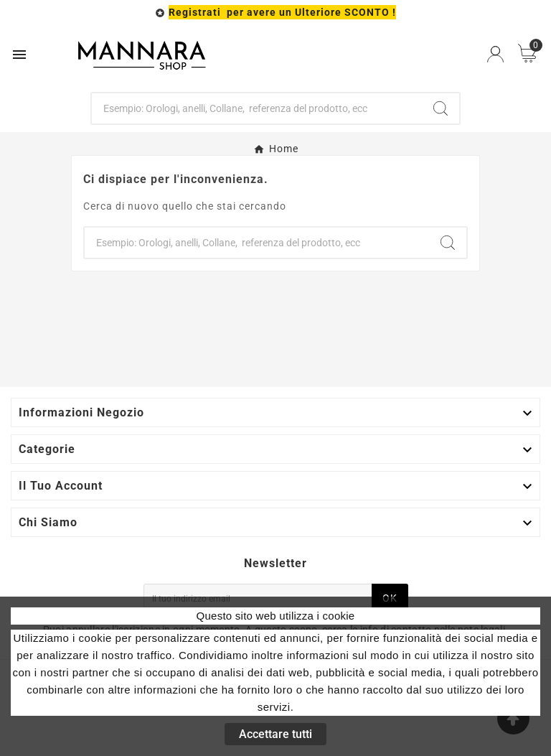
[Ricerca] (257, 108)
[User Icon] (495, 54)
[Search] (441, 108)
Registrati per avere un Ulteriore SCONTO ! (282, 12)
